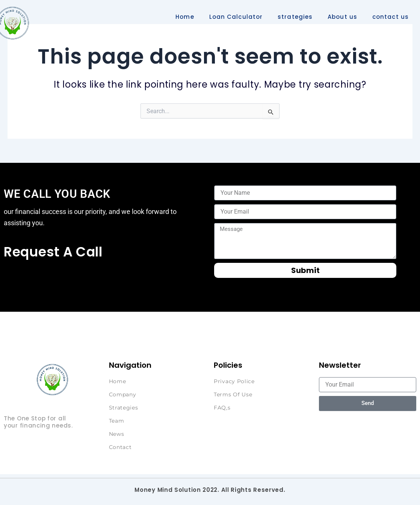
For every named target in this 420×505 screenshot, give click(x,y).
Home (185, 17)
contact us (391, 17)
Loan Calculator (236, 17)
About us (342, 17)
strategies (295, 17)
